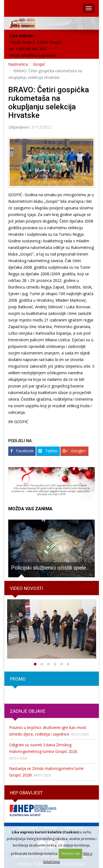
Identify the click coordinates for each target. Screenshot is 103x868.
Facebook (22, 451)
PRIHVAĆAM (70, 854)
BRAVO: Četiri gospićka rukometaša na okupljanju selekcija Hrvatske (49, 102)
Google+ (74, 451)
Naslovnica (18, 64)
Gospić (39, 64)
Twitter (48, 451)
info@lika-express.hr (39, 55)
